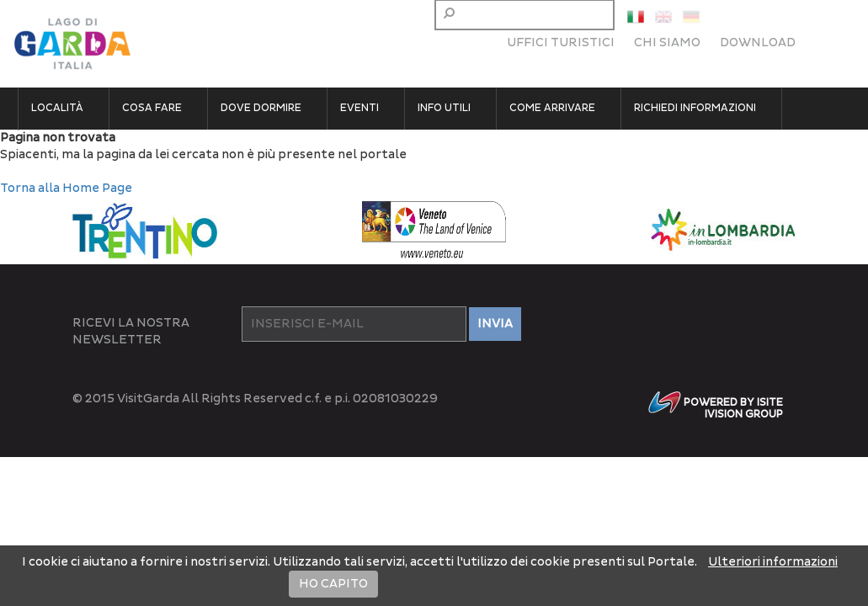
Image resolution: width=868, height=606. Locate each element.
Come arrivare (552, 108)
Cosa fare (152, 108)
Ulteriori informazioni (773, 562)
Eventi (359, 108)
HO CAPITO (333, 584)
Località (57, 108)
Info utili (444, 108)
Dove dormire (261, 108)
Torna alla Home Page (66, 188)
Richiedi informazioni (695, 108)
